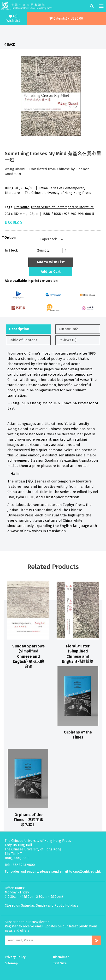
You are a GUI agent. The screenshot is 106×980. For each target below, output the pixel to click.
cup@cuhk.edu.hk (87, 872)
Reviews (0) (68, 340)
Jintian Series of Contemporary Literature (62, 207)
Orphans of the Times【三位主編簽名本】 (28, 820)
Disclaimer (61, 957)
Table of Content (23, 340)
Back (11, 45)
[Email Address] (48, 940)
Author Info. (69, 329)
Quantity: (43, 250)
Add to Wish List (51, 262)
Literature (22, 207)
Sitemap (11, 963)
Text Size (60, 963)
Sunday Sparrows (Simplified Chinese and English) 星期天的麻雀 (28, 656)
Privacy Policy (15, 957)
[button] (66, 19)
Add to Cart (51, 272)
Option (10, 238)
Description (19, 329)
